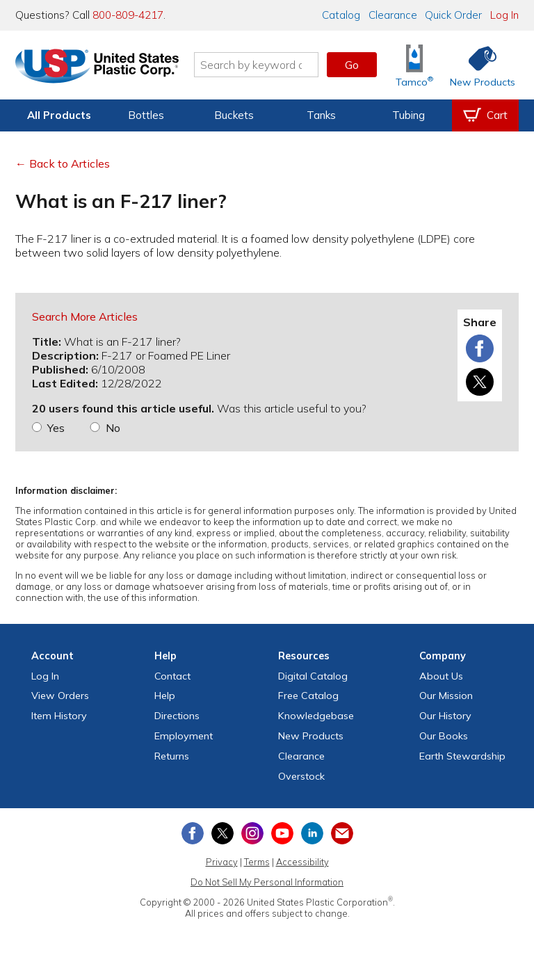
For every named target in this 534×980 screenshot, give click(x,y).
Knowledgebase (316, 716)
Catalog (341, 15)
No (113, 428)
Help (165, 696)
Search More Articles (85, 316)
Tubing (408, 115)
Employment (184, 736)
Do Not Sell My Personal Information (267, 882)
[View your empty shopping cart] (485, 115)
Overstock (301, 776)
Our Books (444, 736)
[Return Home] (97, 67)
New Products (311, 736)
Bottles (146, 115)
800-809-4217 (128, 15)
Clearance (393, 15)
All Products (59, 115)
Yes (56, 428)
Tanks (321, 115)
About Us (441, 676)
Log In (504, 15)
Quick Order (453, 15)
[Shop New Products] (478, 65)
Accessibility (302, 862)
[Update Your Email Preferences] (342, 833)
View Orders (60, 696)
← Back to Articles (63, 163)
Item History (59, 716)
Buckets (234, 115)
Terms (257, 862)
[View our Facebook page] (193, 833)
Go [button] (352, 65)
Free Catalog (308, 696)
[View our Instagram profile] (252, 833)
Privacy (222, 862)
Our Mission (446, 696)
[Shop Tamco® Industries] (414, 65)
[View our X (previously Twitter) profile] (222, 833)
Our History (445, 716)
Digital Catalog (313, 676)
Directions (177, 716)
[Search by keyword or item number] (257, 65)
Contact (172, 676)
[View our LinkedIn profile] (312, 833)
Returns (172, 756)
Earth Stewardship (462, 756)
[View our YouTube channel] (282, 833)
